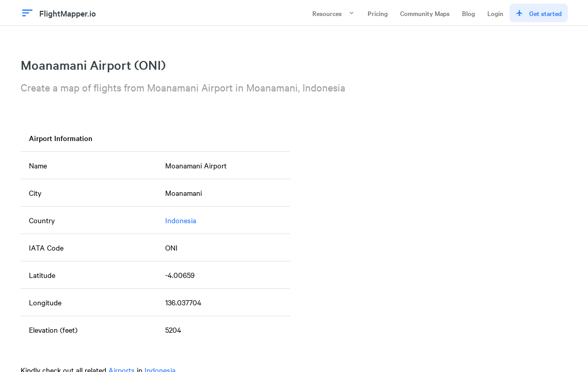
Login (495, 13)
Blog (468, 13)
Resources (334, 13)
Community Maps (425, 13)
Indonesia (181, 220)
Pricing (378, 13)
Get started (539, 13)
